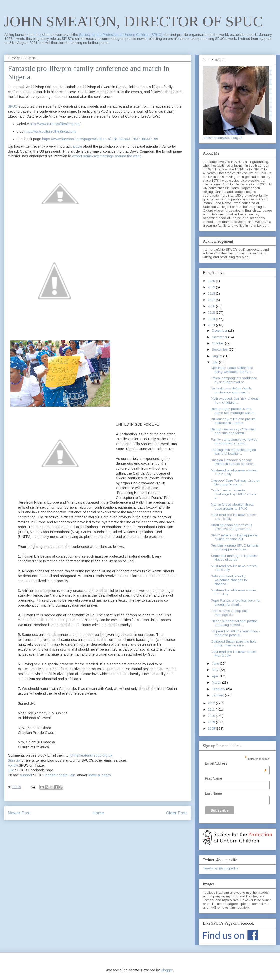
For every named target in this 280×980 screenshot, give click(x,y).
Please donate (56, 775)
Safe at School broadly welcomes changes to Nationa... (229, 580)
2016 (212, 306)
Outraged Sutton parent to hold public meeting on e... (234, 643)
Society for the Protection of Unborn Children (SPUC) (121, 35)
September (220, 350)
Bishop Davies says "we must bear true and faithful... (233, 431)
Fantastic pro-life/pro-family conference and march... (231, 390)
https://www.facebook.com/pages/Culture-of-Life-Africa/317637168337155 (100, 139)
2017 (212, 300)
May (216, 670)
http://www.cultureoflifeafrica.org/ (55, 124)
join (72, 775)
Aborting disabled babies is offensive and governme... (232, 527)
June (216, 663)
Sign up (14, 760)
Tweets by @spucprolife (221, 868)
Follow (13, 765)
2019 (212, 287)
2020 (212, 281)
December (220, 331)
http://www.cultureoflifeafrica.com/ (50, 131)
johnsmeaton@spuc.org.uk (91, 755)
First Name (213, 778)
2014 (212, 319)
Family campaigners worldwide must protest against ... (234, 441)
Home (98, 813)
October (218, 343)
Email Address (236, 763)
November (220, 337)
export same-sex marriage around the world (107, 156)
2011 (212, 709)
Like (11, 770)
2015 (212, 313)
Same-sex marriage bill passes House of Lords (234, 558)
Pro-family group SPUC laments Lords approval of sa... (235, 548)
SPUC (13, 106)
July (215, 362)
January (218, 695)
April (216, 676)
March (217, 682)
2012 (212, 703)
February (219, 689)
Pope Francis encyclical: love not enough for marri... (236, 603)
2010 (212, 716)
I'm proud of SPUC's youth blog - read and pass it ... (236, 633)
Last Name (213, 793)
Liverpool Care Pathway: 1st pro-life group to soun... (235, 482)
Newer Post (19, 813)
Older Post (176, 813)
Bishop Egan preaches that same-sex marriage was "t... (233, 411)
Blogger (167, 970)
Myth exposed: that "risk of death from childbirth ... (235, 400)
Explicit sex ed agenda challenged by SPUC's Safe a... (234, 494)
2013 (212, 325)
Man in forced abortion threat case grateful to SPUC (232, 507)
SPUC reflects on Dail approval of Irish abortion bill (234, 537)
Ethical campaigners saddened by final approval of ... (234, 380)
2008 (212, 728)
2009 (212, 722)
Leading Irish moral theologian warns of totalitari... (233, 452)
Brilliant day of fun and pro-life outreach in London (233, 421)
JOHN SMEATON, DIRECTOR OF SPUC (133, 21)
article (77, 146)
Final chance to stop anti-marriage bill (230, 613)
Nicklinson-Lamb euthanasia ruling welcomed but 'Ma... (232, 370)
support (26, 775)
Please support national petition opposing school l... (234, 623)
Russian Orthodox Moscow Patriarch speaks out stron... (233, 462)
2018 (212, 294)
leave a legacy (100, 775)
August (218, 356)
